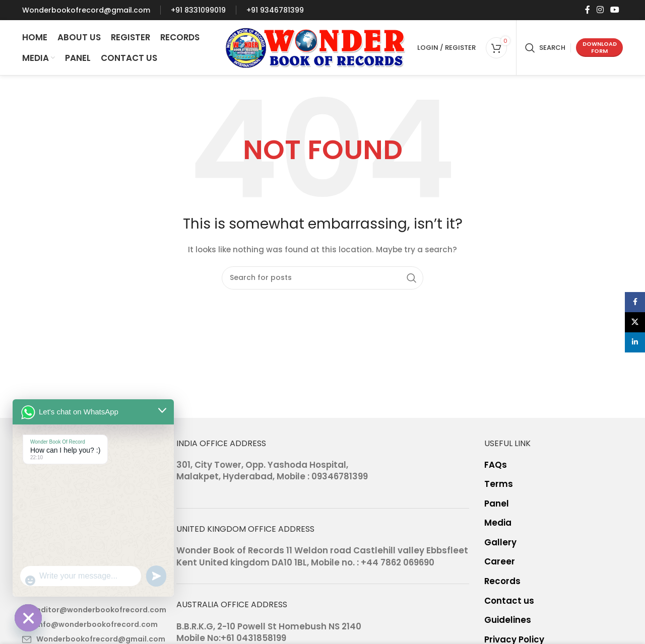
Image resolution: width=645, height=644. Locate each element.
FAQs (496, 465)
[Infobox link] (86, 10)
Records (502, 581)
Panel (497, 504)
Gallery (500, 543)
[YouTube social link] (615, 10)
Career (500, 562)
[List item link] (92, 610)
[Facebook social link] (587, 10)
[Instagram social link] (600, 10)
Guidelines (508, 620)
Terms (499, 484)
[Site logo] (316, 47)
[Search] (545, 48)
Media (498, 523)
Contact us (509, 601)
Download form (600, 47)
